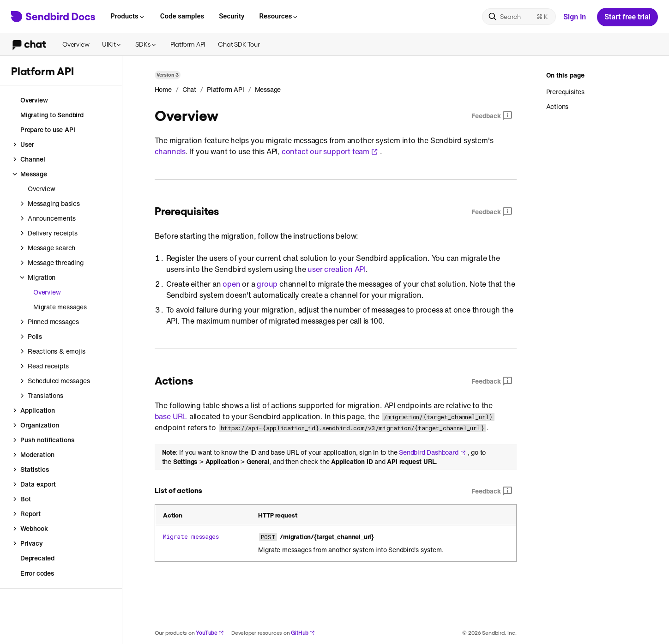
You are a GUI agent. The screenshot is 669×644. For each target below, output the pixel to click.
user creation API (337, 269)
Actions (557, 106)
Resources (279, 16)
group (267, 284)
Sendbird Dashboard (432, 452)
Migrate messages (191, 536)
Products (128, 16)
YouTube (210, 633)
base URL (171, 416)
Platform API (188, 44)
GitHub (303, 633)
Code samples (182, 16)
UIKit (112, 44)
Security (232, 16)
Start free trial (627, 17)
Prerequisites (565, 92)
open (231, 284)
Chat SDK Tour (239, 44)
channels (170, 151)
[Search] (519, 17)
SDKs (146, 44)
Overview (76, 44)
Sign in (575, 17)
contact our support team (330, 151)
